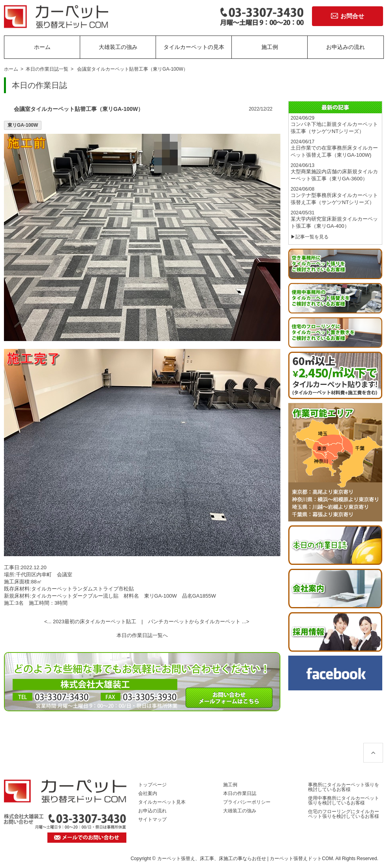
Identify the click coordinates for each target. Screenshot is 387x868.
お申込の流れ (152, 811)
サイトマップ (152, 819)
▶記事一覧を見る (310, 237)
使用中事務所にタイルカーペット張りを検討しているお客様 (344, 801)
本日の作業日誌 (240, 793)
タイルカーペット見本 (162, 802)
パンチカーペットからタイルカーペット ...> (199, 621)
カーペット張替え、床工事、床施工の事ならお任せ (212, 859)
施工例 (270, 47)
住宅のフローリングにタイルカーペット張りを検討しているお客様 (344, 814)
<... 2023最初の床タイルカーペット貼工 (90, 621)
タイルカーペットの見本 (194, 47)
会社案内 (148, 793)
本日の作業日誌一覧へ (142, 635)
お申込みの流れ (346, 47)
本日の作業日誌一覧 (47, 69)
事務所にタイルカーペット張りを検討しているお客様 (344, 787)
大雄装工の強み (118, 47)
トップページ (152, 785)
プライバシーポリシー (247, 802)
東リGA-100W (23, 125)
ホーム (42, 47)
